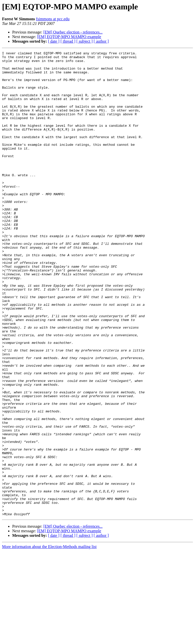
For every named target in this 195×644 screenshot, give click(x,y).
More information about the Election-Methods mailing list (49, 640)
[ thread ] (68, 41)
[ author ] (101, 41)
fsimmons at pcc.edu (53, 19)
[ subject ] (85, 41)
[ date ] (54, 41)
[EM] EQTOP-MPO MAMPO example (69, 37)
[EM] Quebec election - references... (73, 32)
